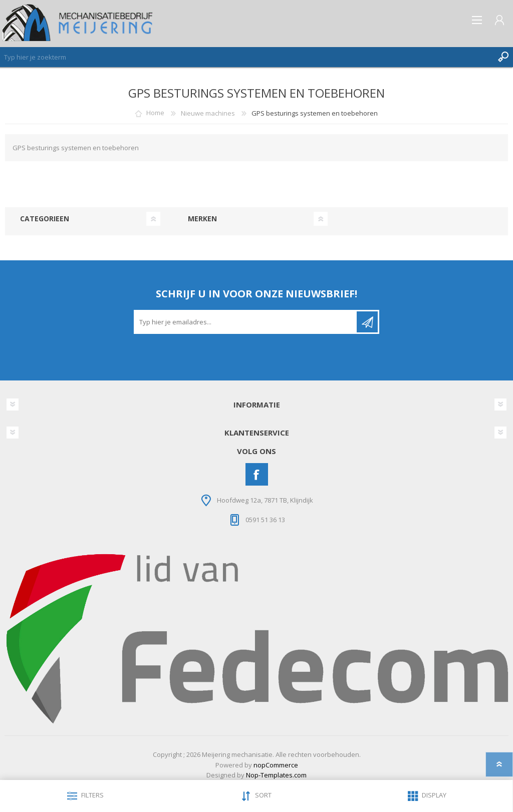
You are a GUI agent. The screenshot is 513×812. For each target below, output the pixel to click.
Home (155, 113)
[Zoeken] (246, 57)
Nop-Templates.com (276, 775)
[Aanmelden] (246, 322)
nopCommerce (276, 765)
